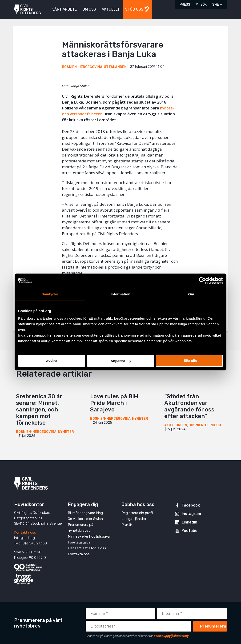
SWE (216, 5)
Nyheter (66, 432)
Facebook (191, 505)
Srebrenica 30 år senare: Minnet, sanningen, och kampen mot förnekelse (39, 410)
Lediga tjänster (134, 519)
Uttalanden (115, 67)
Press (185, 5)
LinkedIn (189, 522)
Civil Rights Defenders (27, 10)
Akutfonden (176, 425)
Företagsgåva (79, 542)
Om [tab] (191, 294)
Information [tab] (120, 294)
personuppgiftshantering (171, 636)
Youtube (190, 531)
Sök (204, 5)
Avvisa (52, 361)
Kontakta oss (25, 532)
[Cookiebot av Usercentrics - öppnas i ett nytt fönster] (202, 281)
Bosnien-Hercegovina (82, 67)
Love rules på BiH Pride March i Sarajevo (114, 403)
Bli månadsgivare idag (85, 513)
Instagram (191, 514)
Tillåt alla (189, 361)
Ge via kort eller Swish (85, 519)
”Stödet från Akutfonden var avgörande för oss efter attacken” (189, 406)
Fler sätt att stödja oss (87, 548)
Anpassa (121, 361)
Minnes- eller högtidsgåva (89, 536)
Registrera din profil (137, 513)
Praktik (127, 525)
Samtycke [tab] (50, 294)
